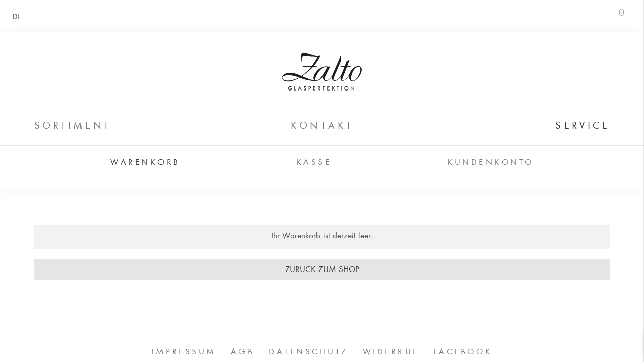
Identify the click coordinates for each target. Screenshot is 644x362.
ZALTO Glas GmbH (322, 71)
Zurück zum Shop (322, 270)
